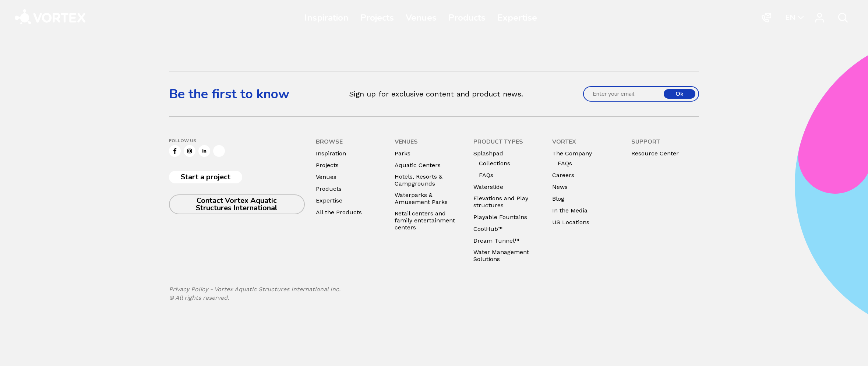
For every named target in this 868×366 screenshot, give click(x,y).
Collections (495, 163)
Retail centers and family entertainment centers (425, 220)
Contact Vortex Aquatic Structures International (237, 204)
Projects (377, 18)
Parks (403, 153)
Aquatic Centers (418, 165)
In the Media (570, 210)
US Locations (571, 222)
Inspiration (327, 18)
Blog (558, 199)
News (560, 187)
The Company (572, 153)
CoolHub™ (488, 229)
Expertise (517, 18)
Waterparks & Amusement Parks (421, 198)
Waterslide (488, 187)
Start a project (206, 177)
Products (467, 18)
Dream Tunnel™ (496, 241)
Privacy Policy (188, 289)
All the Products (339, 212)
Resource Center (655, 153)
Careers (563, 175)
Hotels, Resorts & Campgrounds (419, 180)
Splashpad (488, 153)
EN (790, 17)
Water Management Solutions (501, 256)
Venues (421, 18)
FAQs (486, 175)
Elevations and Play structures (501, 202)
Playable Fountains (500, 217)
